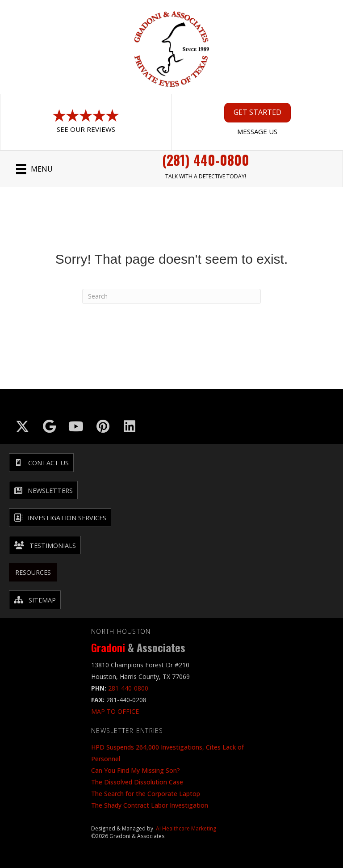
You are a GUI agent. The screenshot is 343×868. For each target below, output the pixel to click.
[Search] (171, 296)
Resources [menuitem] (33, 572)
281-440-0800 (128, 688)
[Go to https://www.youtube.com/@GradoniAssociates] (76, 426)
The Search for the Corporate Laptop (146, 794)
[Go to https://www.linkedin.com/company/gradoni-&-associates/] (130, 426)
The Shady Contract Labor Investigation (150, 805)
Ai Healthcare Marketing (186, 828)
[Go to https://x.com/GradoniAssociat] (22, 426)
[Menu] (34, 169)
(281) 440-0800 (206, 160)
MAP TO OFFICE (115, 711)
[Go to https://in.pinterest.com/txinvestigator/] (103, 426)
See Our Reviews (86, 129)
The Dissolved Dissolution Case (137, 782)
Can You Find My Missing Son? (136, 770)
